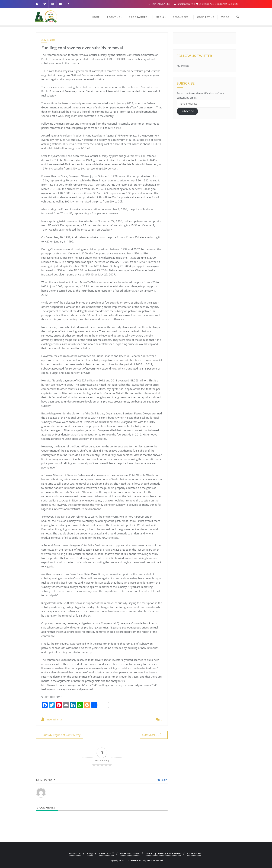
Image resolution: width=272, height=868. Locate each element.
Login (162, 780)
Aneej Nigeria (52, 719)
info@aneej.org (183, 4)
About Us (75, 853)
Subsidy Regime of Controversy (62, 735)
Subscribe (187, 111)
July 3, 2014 (48, 40)
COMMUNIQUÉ (152, 735)
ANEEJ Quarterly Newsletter (163, 853)
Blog (90, 853)
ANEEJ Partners (130, 853)
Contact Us (194, 853)
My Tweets (183, 66)
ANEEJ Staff (106, 853)
